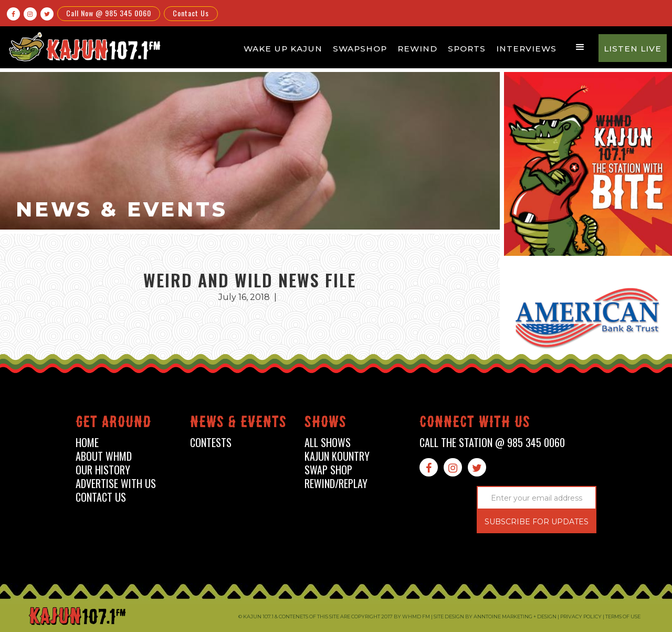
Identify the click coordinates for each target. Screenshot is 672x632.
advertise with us (116, 484)
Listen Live (633, 49)
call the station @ (492, 443)
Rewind (417, 49)
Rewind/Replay (336, 484)
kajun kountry (337, 456)
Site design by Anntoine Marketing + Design (495, 617)
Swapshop (360, 49)
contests (211, 443)
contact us (101, 497)
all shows (328, 443)
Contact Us (191, 13)
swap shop (328, 470)
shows (325, 424)
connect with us (475, 424)
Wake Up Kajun (283, 49)
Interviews (526, 49)
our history (103, 470)
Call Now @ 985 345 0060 (109, 13)
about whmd (104, 456)
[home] (83, 46)
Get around (113, 424)
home (87, 443)
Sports (467, 49)
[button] (580, 47)
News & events (238, 424)
